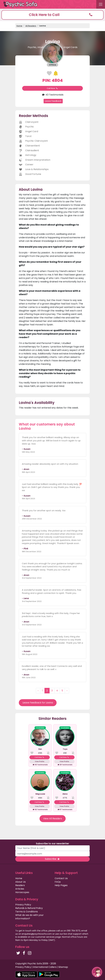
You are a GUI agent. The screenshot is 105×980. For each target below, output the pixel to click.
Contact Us (61, 878)
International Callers (45, 967)
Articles (20, 889)
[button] (52, 15)
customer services (45, 937)
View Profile (40, 761)
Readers (20, 885)
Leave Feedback (53, 101)
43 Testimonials (52, 95)
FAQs (58, 882)
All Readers (31, 26)
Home (19, 26)
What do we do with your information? (29, 917)
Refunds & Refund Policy (29, 908)
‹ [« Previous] (38, 691)
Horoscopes (22, 892)
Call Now (52, 88)
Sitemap (63, 967)
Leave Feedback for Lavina (38, 703)
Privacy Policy (23, 905)
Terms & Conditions (27, 912)
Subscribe (52, 859)
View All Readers (53, 819)
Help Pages (61, 885)
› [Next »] (67, 691)
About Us (20, 882)
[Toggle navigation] (101, 4)
